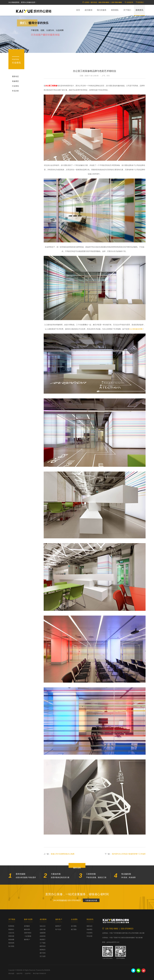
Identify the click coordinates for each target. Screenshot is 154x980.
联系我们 (141, 2)
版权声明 (19, 974)
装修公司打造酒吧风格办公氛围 (63, 854)
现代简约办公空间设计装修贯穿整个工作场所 (129, 854)
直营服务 (27, 926)
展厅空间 (43, 953)
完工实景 (43, 956)
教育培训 (43, 946)
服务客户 (27, 940)
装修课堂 (15, 81)
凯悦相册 (11, 940)
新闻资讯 (139, 10)
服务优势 (27, 929)
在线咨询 (130, 2)
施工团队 (74, 929)
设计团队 (74, 926)
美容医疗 (43, 940)
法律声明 (28, 974)
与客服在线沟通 (91, 900)
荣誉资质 (11, 936)
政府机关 (43, 950)
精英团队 (115, 10)
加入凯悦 (11, 946)
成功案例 (88, 10)
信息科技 (43, 936)
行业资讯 (15, 86)
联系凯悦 (11, 926)
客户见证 (58, 929)
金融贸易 (43, 933)
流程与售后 (28, 933)
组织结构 (11, 943)
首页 (78, 10)
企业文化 (11, 933)
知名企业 (43, 926)
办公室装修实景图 (136, 329)
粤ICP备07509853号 (40, 974)
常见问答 (15, 91)
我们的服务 (102, 10)
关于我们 (127, 10)
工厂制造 (43, 943)
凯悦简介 (11, 929)
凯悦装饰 (34, 11)
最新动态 (15, 76)
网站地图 (11, 974)
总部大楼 (43, 929)
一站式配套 (28, 936)
